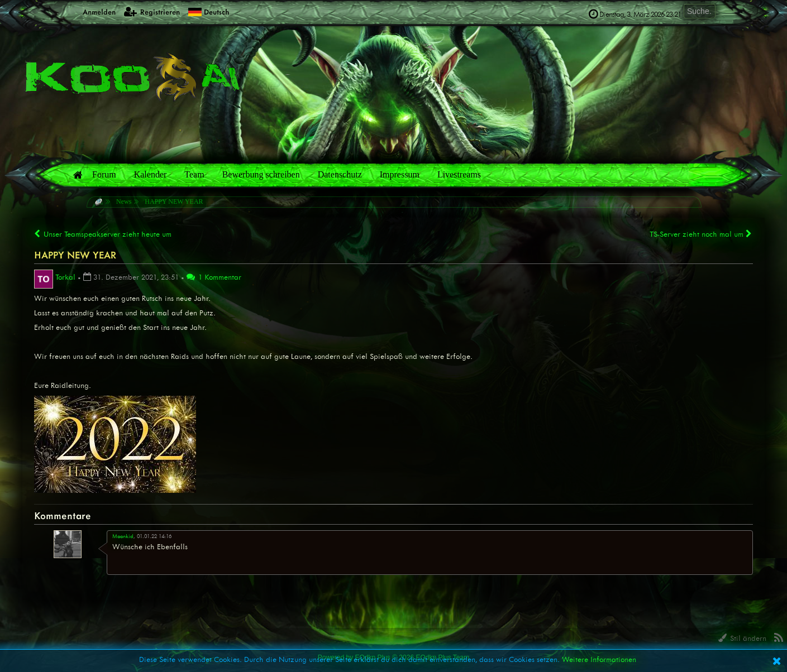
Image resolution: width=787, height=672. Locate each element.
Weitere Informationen (599, 659)
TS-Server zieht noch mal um (701, 234)
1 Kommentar (214, 277)
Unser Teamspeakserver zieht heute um (103, 234)
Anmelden (93, 11)
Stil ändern (742, 638)
